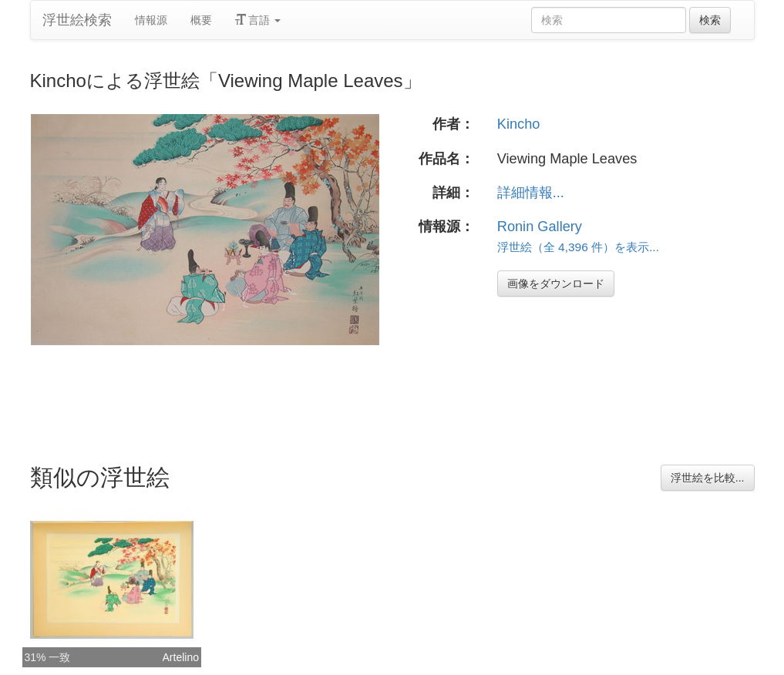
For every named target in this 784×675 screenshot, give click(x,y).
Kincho (519, 124)
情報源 (151, 20)
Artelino (181, 657)
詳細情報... (531, 193)
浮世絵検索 (77, 20)
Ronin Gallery (540, 227)
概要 (201, 20)
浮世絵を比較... (708, 478)
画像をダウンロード (556, 284)
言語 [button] (258, 20)
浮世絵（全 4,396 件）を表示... (578, 247)
